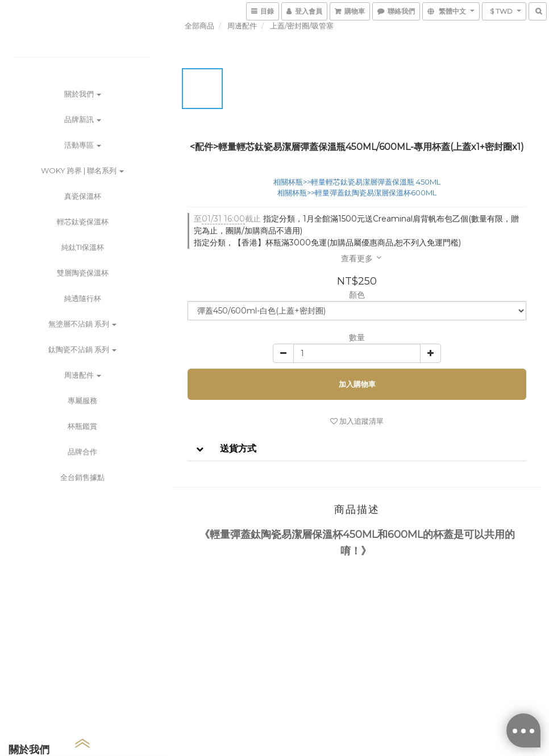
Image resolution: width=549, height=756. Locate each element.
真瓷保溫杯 (83, 196)
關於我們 (83, 94)
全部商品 (199, 26)
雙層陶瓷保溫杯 (83, 273)
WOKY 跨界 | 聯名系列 (82, 170)
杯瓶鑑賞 (82, 426)
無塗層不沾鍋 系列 (82, 324)
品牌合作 (82, 452)
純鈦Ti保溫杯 (83, 247)
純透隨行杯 (83, 298)
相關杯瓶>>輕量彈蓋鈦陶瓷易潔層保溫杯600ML (357, 193)
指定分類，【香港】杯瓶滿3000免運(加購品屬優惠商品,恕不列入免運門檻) (327, 243)
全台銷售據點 (82, 477)
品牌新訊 (83, 119)
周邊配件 (83, 375)
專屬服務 (82, 400)
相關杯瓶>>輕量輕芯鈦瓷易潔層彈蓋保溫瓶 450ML (357, 182)
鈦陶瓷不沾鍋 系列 (82, 349)
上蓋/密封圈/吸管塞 (302, 26)
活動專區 (83, 145)
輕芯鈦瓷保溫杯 (83, 222)
